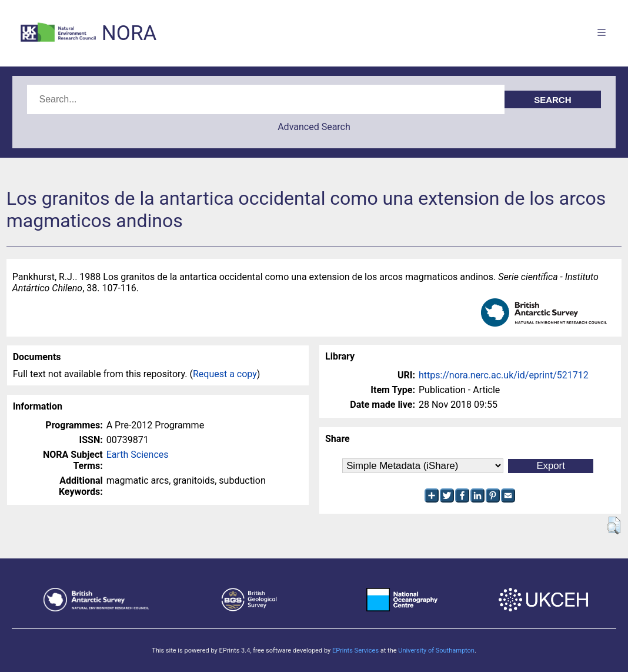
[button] (614, 525)
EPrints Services (355, 651)
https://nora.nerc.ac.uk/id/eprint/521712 (504, 375)
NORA (129, 33)
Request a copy (225, 374)
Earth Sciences (138, 455)
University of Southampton (436, 651)
